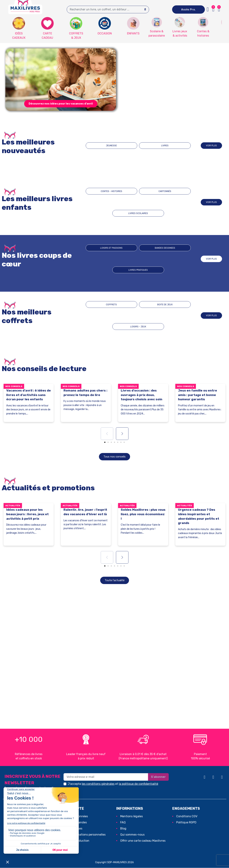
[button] (219, 10)
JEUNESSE (122, 145)
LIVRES (154, 145)
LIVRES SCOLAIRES (170, 202)
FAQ (123, 823)
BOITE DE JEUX (138, 315)
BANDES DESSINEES (138, 259)
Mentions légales (131, 816)
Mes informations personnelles (85, 835)
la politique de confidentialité (138, 784)
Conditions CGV (187, 816)
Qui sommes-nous (132, 835)
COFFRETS (107, 315)
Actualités (13, 506)
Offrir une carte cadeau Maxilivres (143, 841)
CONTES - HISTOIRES (107, 202)
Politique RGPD (186, 823)
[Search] (145, 10)
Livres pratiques (170, 259)
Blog (123, 829)
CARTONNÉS (138, 202)
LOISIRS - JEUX (170, 315)
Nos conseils (14, 386)
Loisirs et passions (107, 259)
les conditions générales (98, 784)
